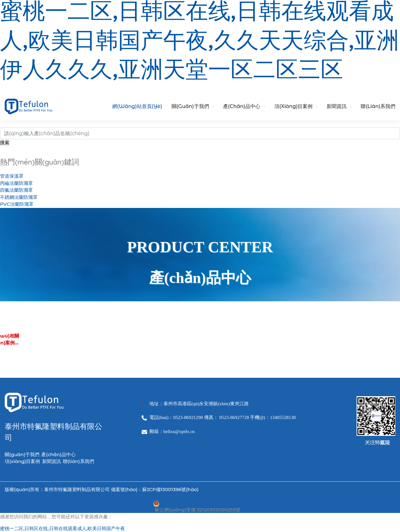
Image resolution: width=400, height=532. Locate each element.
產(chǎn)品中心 (242, 106)
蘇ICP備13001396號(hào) (170, 489)
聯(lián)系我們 (378, 106)
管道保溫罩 (12, 176)
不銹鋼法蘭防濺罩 (19, 197)
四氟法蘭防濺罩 (16, 190)
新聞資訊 (337, 106)
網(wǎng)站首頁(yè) (137, 106)
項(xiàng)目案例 (294, 106)
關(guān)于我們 (190, 106)
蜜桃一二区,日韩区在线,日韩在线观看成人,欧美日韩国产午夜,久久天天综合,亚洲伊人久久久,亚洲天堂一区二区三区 (200, 44)
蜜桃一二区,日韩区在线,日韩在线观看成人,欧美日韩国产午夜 (62, 528)
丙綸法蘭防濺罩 (16, 183)
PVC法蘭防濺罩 (17, 204)
